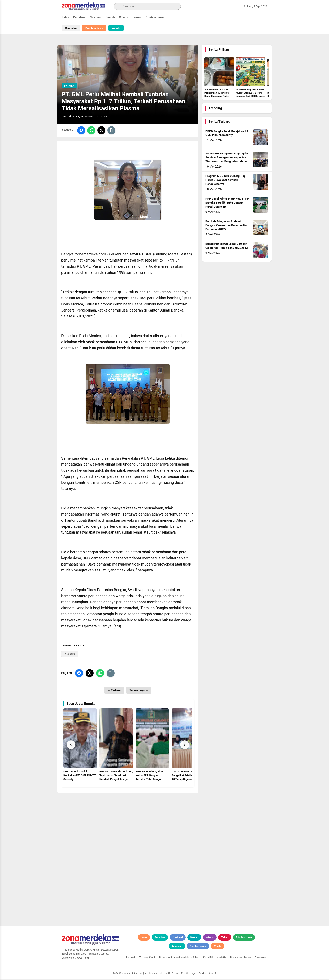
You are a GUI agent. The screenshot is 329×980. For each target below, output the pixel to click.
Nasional (96, 17)
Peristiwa (79, 17)
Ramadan (71, 28)
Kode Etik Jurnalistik (215, 958)
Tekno (136, 17)
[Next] (185, 745)
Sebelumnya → (139, 691)
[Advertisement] (128, 823)
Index (65, 17)
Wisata (123, 17)
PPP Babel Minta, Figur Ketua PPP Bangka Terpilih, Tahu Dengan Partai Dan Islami (227, 203)
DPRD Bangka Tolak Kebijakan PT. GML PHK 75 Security (227, 134)
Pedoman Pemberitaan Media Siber (179, 958)
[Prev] (71, 745)
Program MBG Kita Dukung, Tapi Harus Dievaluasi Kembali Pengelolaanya (226, 181)
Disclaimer (261, 958)
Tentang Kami (147, 958)
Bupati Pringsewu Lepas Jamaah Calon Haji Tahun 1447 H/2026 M (227, 247)
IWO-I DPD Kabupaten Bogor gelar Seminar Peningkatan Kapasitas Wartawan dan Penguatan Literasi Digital (227, 160)
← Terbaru (114, 691)
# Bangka (70, 654)
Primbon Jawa (154, 17)
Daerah (110, 17)
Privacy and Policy (240, 958)
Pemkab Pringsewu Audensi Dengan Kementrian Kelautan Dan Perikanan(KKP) (227, 226)
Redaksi (131, 958)
